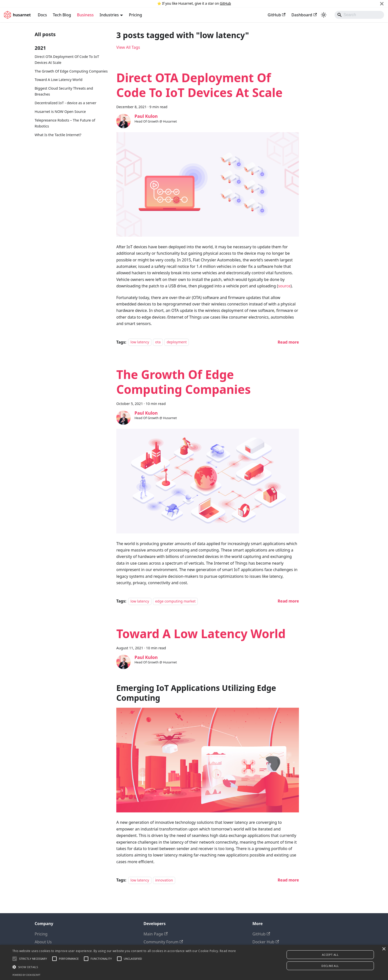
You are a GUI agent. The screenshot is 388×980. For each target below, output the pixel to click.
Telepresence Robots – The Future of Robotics (65, 123)
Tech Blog (62, 15)
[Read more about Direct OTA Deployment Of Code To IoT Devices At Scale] (288, 342)
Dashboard (304, 15)
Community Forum (163, 942)
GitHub (225, 3)
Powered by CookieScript (26, 975)
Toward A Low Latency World (59, 80)
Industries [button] (109, 15)
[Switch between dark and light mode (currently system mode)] (324, 15)
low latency (140, 342)
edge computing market (175, 601)
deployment (177, 342)
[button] (124, 967)
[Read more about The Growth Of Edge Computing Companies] (288, 601)
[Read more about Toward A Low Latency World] (288, 880)
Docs (42, 15)
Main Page (156, 934)
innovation (164, 880)
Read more (228, 951)
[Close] (382, 4)
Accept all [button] (330, 955)
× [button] (384, 949)
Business (85, 15)
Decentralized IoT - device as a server (65, 103)
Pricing (135, 15)
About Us (43, 942)
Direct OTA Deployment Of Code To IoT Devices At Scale (67, 60)
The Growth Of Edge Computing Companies (71, 71)
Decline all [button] (330, 966)
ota (158, 342)
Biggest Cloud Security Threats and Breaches (64, 91)
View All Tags (128, 47)
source (284, 286)
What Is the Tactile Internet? (58, 135)
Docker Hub (266, 942)
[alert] (194, 962)
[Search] (359, 15)
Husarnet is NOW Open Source (60, 112)
